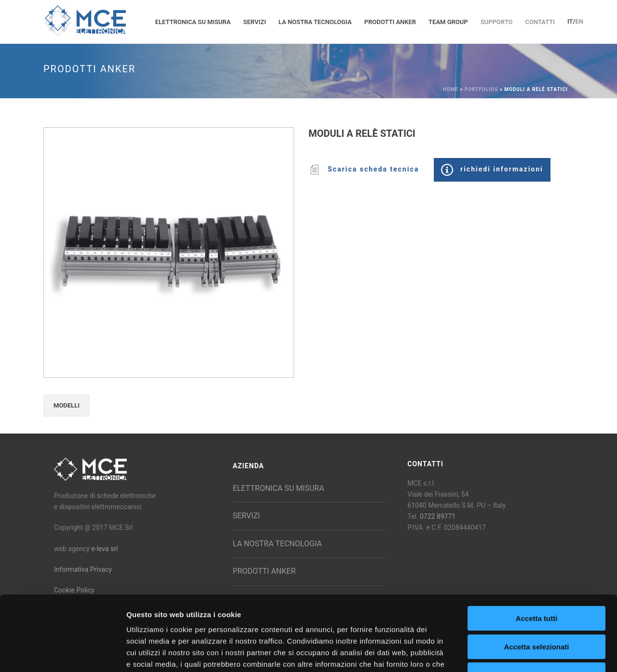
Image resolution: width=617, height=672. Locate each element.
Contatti (540, 22)
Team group (448, 22)
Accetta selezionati (536, 583)
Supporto (497, 22)
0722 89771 (438, 516)
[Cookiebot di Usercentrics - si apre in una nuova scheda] (62, 653)
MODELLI (67, 405)
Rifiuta (537, 611)
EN (579, 21)
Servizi (255, 22)
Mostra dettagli (507, 653)
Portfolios (481, 89)
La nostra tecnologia (315, 22)
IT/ (571, 21)
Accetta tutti (537, 554)
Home (450, 89)
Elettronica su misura (193, 22)
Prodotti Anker (390, 22)
